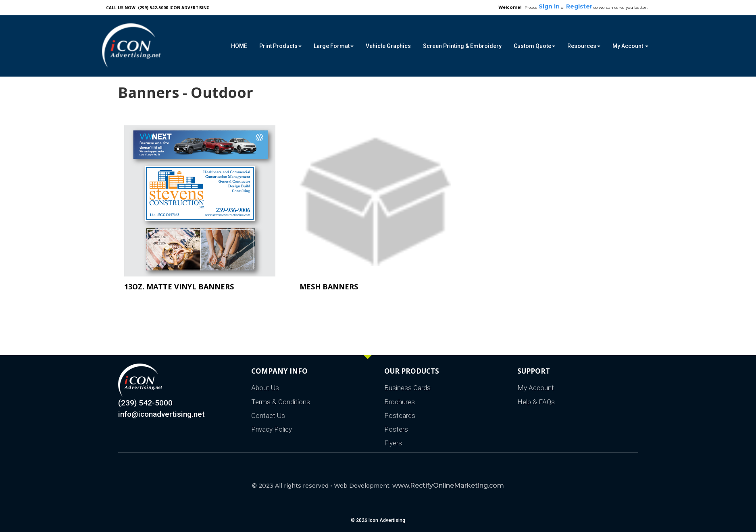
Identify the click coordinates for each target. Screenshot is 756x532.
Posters (396, 429)
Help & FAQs (536, 402)
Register (579, 6)
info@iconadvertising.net (161, 414)
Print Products (280, 46)
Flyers (393, 443)
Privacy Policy (272, 429)
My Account (536, 388)
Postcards (400, 416)
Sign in (549, 6)
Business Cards (407, 388)
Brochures (400, 402)
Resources (584, 46)
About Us (265, 388)
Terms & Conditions (281, 402)
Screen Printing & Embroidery (462, 46)
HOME (239, 46)
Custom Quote (534, 46)
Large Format (334, 46)
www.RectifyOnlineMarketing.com (448, 485)
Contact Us (268, 416)
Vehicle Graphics (388, 46)
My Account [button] (630, 46)
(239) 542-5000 (145, 403)
